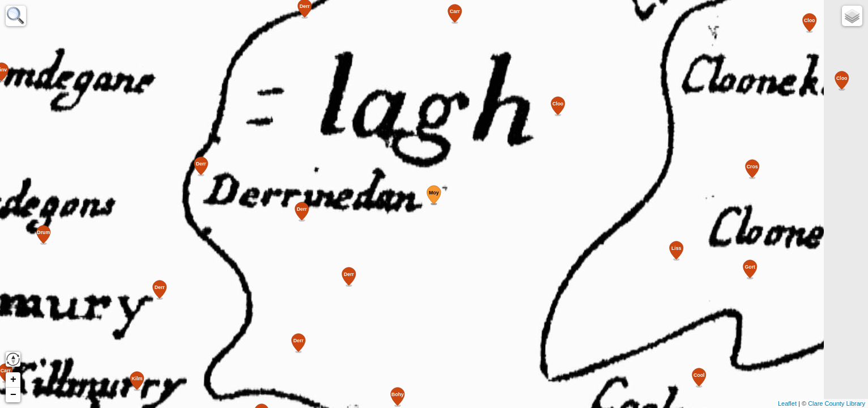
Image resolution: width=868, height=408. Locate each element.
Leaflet (787, 403)
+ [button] (13, 380)
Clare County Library (837, 403)
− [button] (13, 395)
